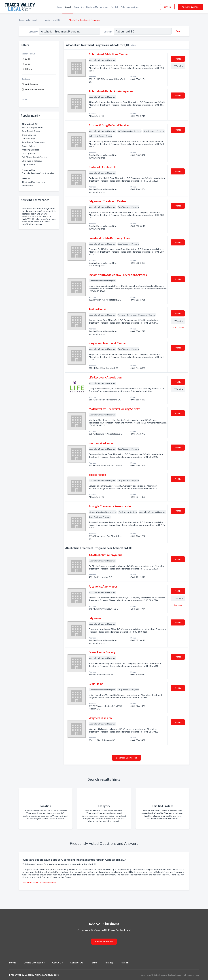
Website (179, 66)
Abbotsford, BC (53, 20)
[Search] (179, 31)
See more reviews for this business (39, 882)
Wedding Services (30, 150)
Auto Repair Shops (31, 131)
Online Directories (34, 962)
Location (108, 32)
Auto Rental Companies (33, 142)
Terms (94, 962)
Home (59, 7)
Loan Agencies (29, 153)
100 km (28, 69)
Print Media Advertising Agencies (38, 173)
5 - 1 (179, 327)
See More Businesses (126, 758)
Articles (104, 7)
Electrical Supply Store (32, 127)
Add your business (130, 7)
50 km (28, 64)
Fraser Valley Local (28, 20)
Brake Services (29, 135)
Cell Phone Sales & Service (34, 157)
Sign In (167, 7)
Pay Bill (115, 7)
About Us (79, 7)
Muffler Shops (29, 139)
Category (33, 32)
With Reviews (31, 84)
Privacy (109, 962)
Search (68, 7)
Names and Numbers (47, 975)
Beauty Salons (29, 146)
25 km (28, 59)
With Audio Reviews (35, 89)
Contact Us (92, 7)
